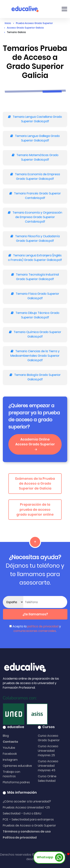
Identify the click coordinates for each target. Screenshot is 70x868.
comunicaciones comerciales (35, 631)
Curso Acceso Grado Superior (49, 738)
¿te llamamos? (35, 614)
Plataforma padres (16, 782)
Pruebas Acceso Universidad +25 (26, 807)
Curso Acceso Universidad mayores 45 (48, 766)
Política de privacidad (20, 837)
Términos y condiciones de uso (27, 831)
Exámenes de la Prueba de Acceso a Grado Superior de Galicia (35, 484)
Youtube (9, 748)
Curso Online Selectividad (47, 778)
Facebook (10, 754)
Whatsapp (50, 857)
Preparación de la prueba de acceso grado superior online (35, 510)
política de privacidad (43, 626)
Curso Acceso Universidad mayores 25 (48, 751)
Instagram (10, 760)
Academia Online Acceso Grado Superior (35, 444)
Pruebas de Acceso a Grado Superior (29, 825)
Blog (6, 736)
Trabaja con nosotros (11, 774)
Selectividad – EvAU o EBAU (22, 813)
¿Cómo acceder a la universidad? (27, 801)
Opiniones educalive (17, 766)
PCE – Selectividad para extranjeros (28, 819)
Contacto (10, 742)
